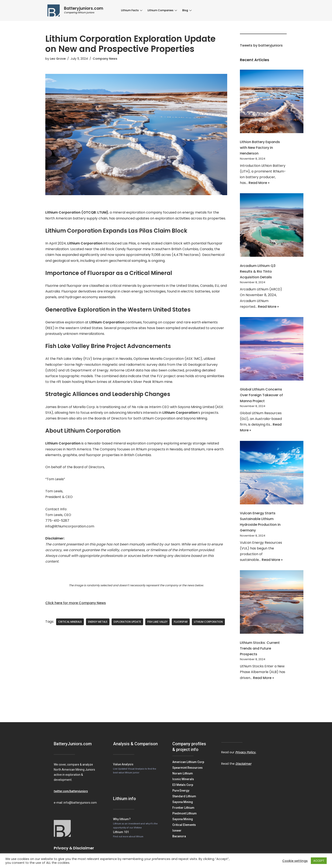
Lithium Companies (163, 10)
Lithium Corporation (208, 622)
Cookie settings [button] (295, 861)
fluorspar (181, 622)
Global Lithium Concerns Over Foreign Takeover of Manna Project (261, 395)
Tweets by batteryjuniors (261, 45)
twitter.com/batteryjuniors (71, 791)
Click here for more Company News (76, 603)
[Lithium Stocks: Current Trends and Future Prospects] (272, 603)
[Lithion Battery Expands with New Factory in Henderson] (272, 102)
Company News (105, 59)
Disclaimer (243, 764)
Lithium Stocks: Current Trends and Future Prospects (260, 648)
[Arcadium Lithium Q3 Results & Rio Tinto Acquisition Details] (272, 226)
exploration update (127, 622)
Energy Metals (98, 622)
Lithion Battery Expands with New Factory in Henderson (260, 148)
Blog (187, 10)
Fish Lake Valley (157, 622)
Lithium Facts (132, 10)
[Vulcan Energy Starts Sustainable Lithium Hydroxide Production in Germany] (272, 473)
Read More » (259, 183)
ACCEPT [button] (319, 861)
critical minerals (70, 622)
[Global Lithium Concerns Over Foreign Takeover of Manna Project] (272, 350)
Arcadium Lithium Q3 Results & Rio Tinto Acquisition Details (258, 271)
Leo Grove (58, 59)
